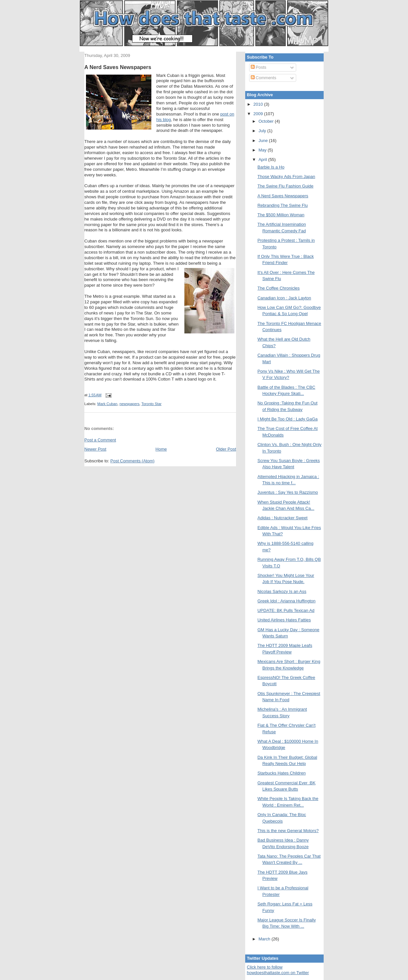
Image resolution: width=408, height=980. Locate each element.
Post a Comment (100, 440)
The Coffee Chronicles (278, 288)
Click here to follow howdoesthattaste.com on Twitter (278, 970)
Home (161, 449)
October (267, 121)
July (263, 131)
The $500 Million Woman (281, 215)
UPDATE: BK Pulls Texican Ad (286, 610)
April (263, 160)
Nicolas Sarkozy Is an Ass (282, 591)
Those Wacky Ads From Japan (286, 177)
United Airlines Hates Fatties (284, 620)
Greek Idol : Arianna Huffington (286, 601)
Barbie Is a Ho (271, 167)
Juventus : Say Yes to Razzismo (288, 492)
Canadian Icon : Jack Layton (284, 298)
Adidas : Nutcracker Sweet (282, 518)
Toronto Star (151, 404)
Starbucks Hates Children (281, 773)
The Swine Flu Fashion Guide (285, 186)
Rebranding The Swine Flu (282, 205)
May (263, 150)
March (265, 939)
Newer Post (95, 449)
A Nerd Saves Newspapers (118, 67)
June (264, 141)
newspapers (129, 404)
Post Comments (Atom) (133, 461)
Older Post (226, 449)
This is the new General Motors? (288, 831)
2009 (259, 114)
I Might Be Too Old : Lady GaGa (287, 419)
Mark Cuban (108, 404)
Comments (263, 78)
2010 (259, 104)
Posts (259, 67)
